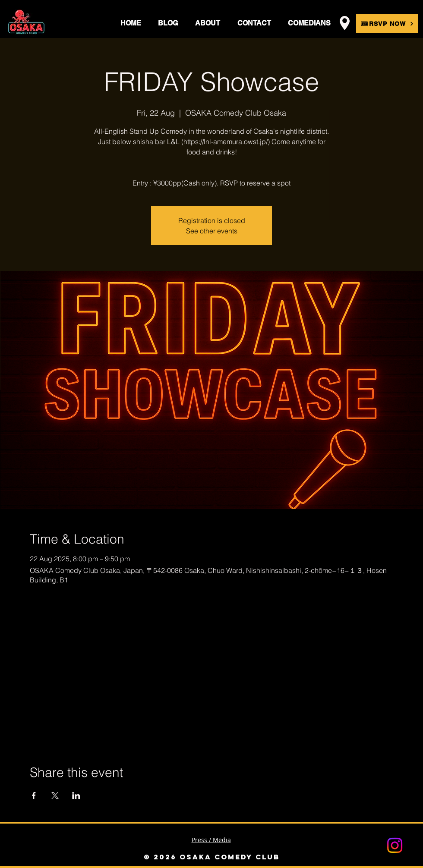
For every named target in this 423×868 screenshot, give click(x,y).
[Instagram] (395, 845)
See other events (212, 231)
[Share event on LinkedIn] (76, 796)
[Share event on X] (55, 796)
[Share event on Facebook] (34, 796)
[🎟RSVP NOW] (387, 24)
